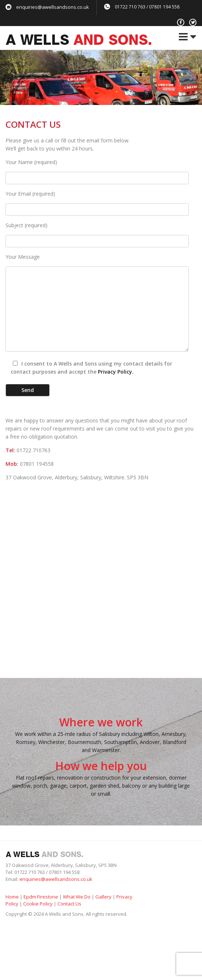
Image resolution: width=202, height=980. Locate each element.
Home (12, 897)
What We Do (77, 897)
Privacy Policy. (116, 372)
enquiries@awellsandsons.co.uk (53, 7)
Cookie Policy (38, 904)
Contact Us (69, 904)
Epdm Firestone (41, 897)
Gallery (103, 897)
